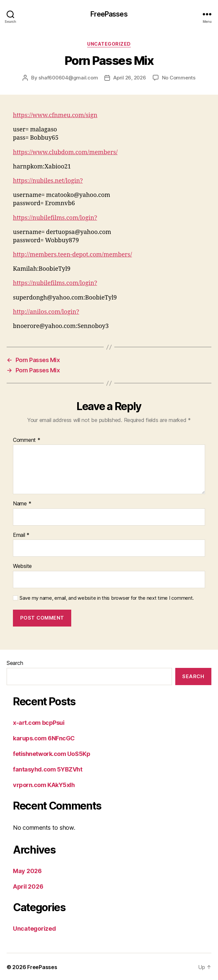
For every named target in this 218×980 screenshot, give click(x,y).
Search (15, 663)
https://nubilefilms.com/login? (55, 218)
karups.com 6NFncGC (44, 738)
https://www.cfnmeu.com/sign (55, 115)
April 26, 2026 (130, 78)
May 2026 (27, 871)
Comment (27, 440)
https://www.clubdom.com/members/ (65, 152)
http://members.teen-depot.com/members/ (72, 255)
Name (22, 504)
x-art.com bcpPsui (39, 723)
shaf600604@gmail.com (68, 78)
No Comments (179, 78)
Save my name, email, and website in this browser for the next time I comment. (107, 598)
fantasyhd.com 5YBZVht (48, 769)
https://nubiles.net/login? (48, 181)
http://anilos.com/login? (46, 312)
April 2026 (28, 887)
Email (21, 535)
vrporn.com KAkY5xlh (44, 785)
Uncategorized (109, 44)
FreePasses (109, 14)
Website (22, 566)
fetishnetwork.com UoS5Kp (52, 754)
